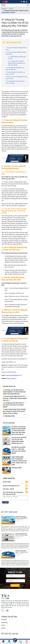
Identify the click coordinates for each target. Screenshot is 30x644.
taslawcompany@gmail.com (14, 375)
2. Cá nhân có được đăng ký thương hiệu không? (16, 53)
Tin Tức (11, 9)
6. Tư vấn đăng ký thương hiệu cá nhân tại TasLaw (15, 82)
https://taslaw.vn (12, 378)
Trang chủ (4, 9)
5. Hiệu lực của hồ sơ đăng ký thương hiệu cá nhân (16, 78)
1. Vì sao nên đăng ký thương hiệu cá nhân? (16, 49)
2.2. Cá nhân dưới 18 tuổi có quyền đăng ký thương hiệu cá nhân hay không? (16, 63)
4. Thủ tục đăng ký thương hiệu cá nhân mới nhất (15, 73)
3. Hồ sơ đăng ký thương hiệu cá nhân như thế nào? (15, 69)
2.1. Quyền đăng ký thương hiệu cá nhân (17, 58)
